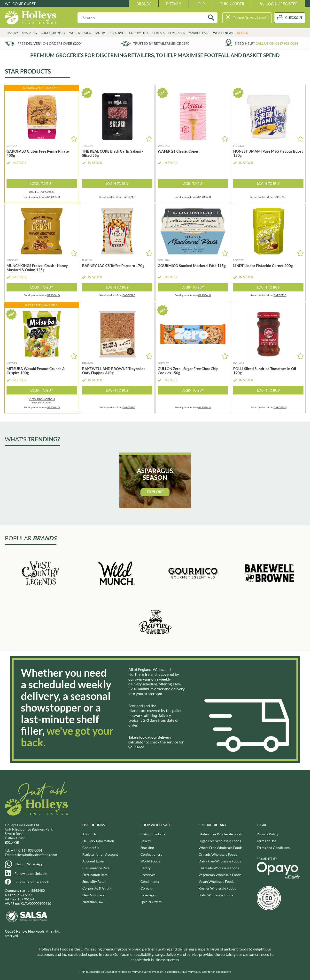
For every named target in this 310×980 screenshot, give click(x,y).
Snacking (29, 33)
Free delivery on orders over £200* (50, 43)
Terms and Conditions (273, 848)
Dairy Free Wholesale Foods (220, 861)
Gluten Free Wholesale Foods (221, 834)
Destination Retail (96, 875)
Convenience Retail (97, 868)
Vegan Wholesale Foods (216, 881)
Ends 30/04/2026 (42, 401)
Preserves (117, 33)
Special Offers (151, 902)
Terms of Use (266, 841)
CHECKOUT (294, 18)
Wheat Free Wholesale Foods (221, 848)
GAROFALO (53, 197)
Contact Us (91, 848)
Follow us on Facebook (32, 882)
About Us (89, 834)
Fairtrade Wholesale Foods (219, 868)
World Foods (80, 33)
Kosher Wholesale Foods (217, 888)
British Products (153, 834)
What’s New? (223, 33)
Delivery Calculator (195, 972)
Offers (242, 33)
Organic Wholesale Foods (218, 854)
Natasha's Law (93, 902)
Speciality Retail (94, 881)
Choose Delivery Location (251, 18)
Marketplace (199, 33)
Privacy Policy (267, 834)
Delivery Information (98, 841)
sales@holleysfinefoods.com (36, 855)
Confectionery (53, 33)
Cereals (158, 33)
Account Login (93, 861)
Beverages (177, 33)
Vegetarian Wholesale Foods (220, 875)
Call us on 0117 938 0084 (277, 43)
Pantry (100, 33)
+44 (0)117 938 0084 (27, 850)
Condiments (139, 33)
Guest (30, 4)
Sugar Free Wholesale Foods (220, 841)
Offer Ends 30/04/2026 (42, 192)
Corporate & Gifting (97, 888)
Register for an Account (100, 854)
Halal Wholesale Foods (216, 895)
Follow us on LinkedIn (31, 873)
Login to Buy (42, 183)
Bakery (12, 33)
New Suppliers (93, 895)
